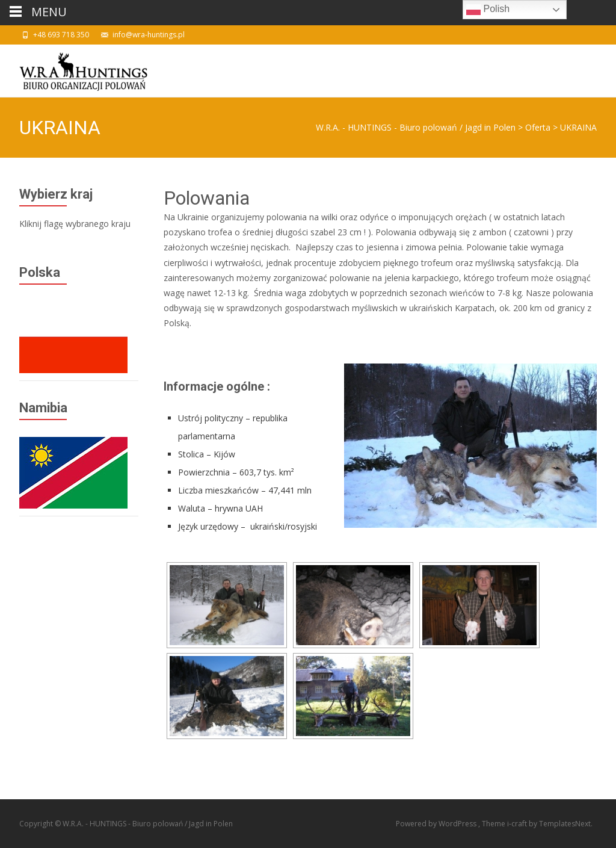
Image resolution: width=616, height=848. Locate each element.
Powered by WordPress (437, 824)
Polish (488, 10)
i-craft (518, 824)
